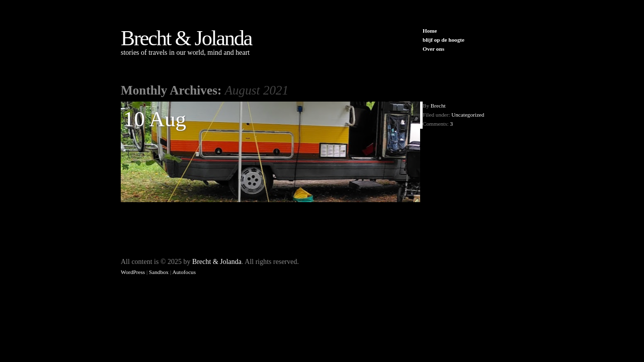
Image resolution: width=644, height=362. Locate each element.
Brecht (438, 106)
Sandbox (159, 272)
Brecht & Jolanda (186, 38)
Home (430, 31)
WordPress (133, 272)
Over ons (433, 49)
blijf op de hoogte (444, 40)
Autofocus (184, 272)
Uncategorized (468, 115)
